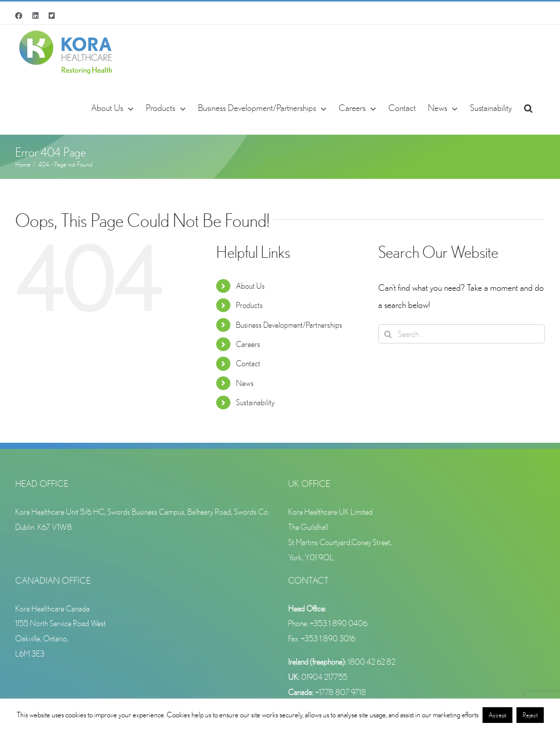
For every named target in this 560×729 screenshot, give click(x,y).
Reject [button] (530, 715)
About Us (250, 286)
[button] (528, 107)
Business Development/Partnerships (289, 325)
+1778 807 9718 (341, 692)
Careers (248, 344)
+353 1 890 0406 (339, 623)
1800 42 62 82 (372, 662)
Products (249, 305)
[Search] (388, 334)
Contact (248, 363)
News (245, 383)
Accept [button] (497, 715)
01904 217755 (324, 677)
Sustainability (255, 402)
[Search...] (462, 334)
